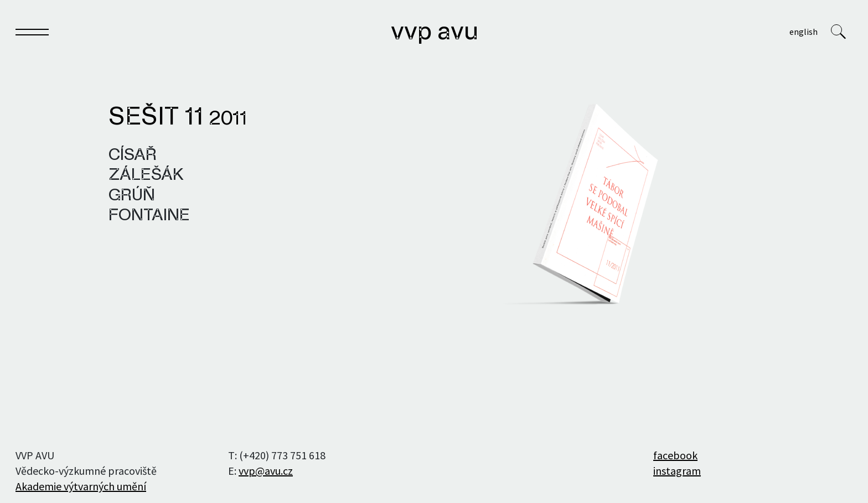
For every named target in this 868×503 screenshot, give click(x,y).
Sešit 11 (178, 118)
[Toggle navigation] (32, 34)
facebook (675, 455)
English (804, 32)
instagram (677, 471)
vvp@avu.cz (266, 471)
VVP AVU (435, 33)
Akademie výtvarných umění (81, 486)
